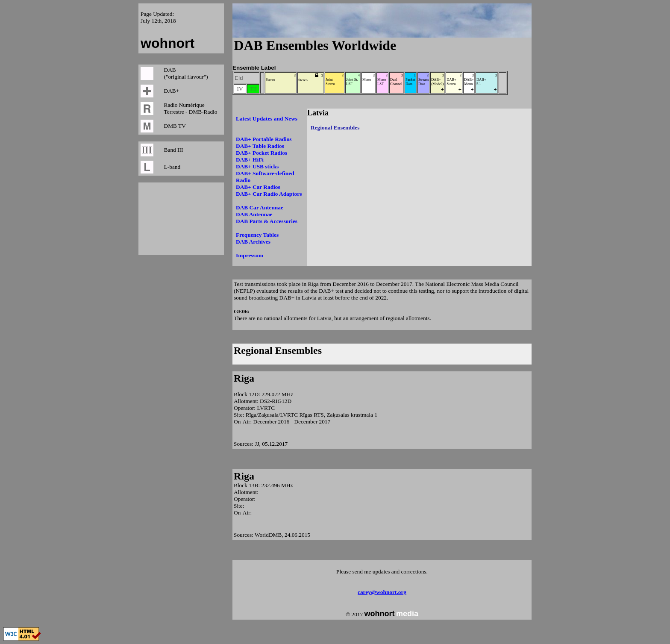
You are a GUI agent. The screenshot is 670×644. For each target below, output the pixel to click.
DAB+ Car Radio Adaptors (269, 194)
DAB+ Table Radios (260, 146)
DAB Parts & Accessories (267, 221)
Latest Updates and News (267, 119)
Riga (244, 378)
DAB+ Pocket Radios (262, 153)
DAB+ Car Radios (258, 187)
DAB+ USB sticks (257, 166)
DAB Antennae (254, 214)
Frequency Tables (257, 235)
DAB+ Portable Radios (264, 139)
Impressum (250, 255)
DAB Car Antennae (260, 207)
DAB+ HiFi (250, 160)
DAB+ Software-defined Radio (265, 177)
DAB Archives (253, 242)
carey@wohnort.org (382, 592)
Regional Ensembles (278, 350)
